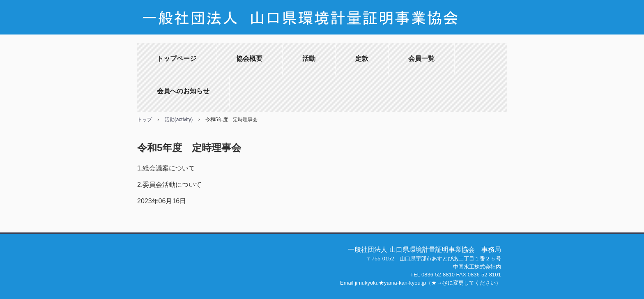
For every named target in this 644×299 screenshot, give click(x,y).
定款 (362, 59)
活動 (309, 59)
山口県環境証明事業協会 (322, 21)
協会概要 (249, 59)
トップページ (177, 59)
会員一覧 (421, 59)
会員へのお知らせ (183, 91)
